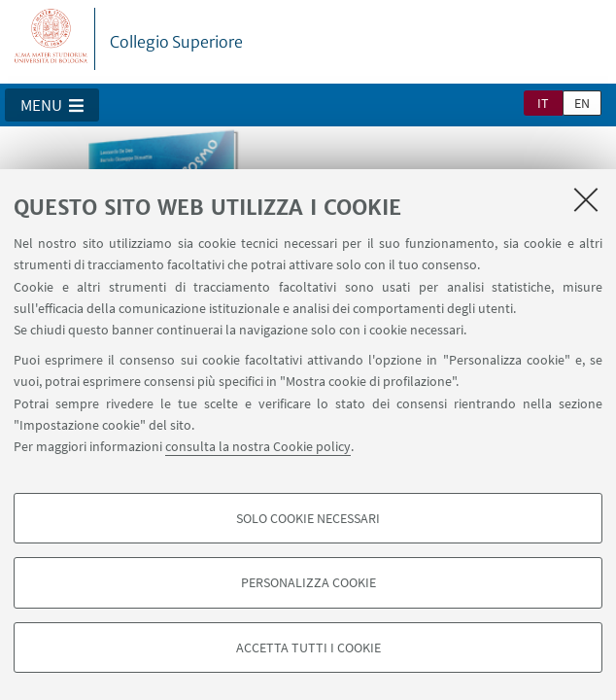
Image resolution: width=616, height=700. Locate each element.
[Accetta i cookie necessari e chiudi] (586, 199)
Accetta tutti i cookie (308, 647)
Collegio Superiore (176, 42)
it (543, 103)
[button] (52, 105)
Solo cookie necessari (308, 518)
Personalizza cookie (308, 582)
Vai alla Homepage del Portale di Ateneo (51, 39)
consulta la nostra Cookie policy (258, 446)
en (582, 103)
